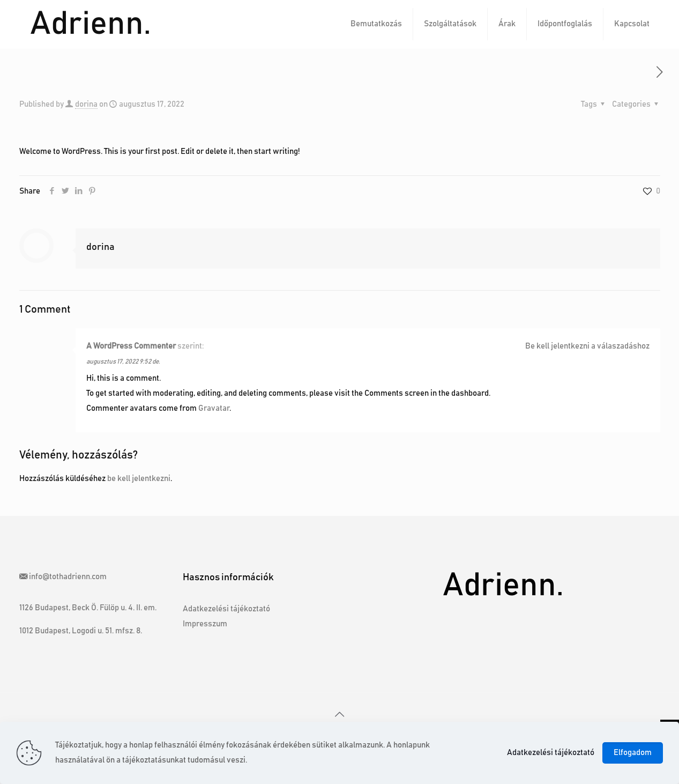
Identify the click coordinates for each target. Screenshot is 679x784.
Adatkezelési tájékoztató (226, 609)
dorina (86, 104)
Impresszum (205, 624)
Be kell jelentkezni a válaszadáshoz (587, 346)
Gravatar (214, 408)
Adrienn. (91, 24)
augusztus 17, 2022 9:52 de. (123, 361)
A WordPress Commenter (131, 346)
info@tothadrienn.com (68, 577)
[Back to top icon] (340, 715)
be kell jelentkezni (139, 479)
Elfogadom (633, 753)
